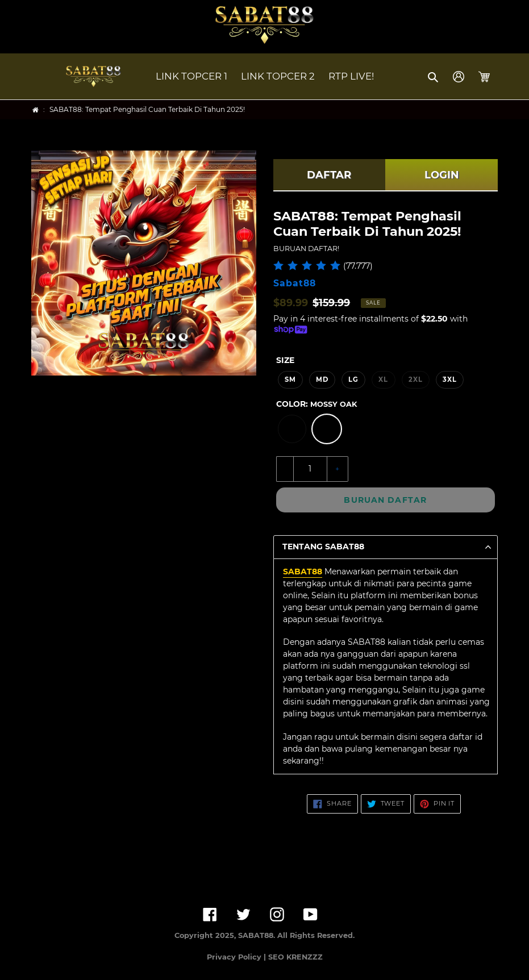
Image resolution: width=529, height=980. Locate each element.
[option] (292, 429)
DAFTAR (329, 175)
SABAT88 (303, 572)
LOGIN (442, 175)
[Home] (36, 110)
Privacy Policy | (238, 957)
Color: (316, 404)
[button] (434, 77)
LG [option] (353, 380)
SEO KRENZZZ (295, 957)
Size (285, 360)
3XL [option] (450, 380)
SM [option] (290, 380)
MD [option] (322, 380)
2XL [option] (416, 380)
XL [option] (383, 380)
